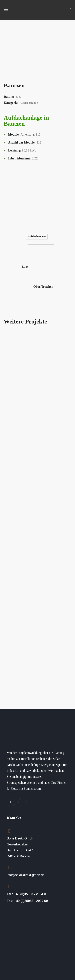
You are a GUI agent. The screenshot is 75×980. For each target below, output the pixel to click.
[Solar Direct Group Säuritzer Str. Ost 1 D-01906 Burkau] (38, 940)
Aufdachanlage (37, 236)
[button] (70, 10)
